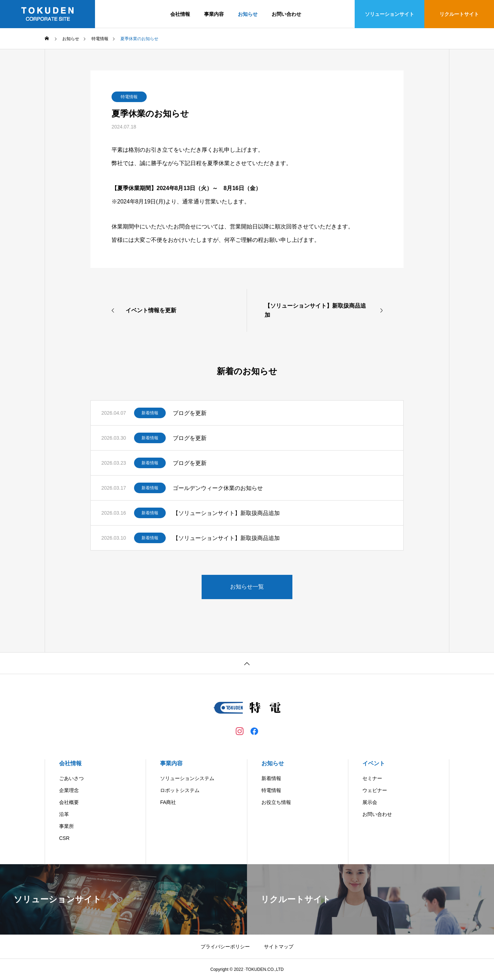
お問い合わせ (286, 14)
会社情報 (180, 14)
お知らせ (248, 14)
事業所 (66, 826)
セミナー (372, 778)
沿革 (64, 814)
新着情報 (150, 413)
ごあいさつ (71, 778)
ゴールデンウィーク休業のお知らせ (218, 488)
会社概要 (69, 802)
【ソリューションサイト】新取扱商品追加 (226, 513)
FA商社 (168, 802)
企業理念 (69, 790)
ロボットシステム (180, 790)
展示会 (370, 802)
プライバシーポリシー (225, 947)
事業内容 (214, 14)
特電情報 (129, 97)
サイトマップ (279, 947)
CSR (64, 838)
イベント (374, 763)
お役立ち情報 (276, 802)
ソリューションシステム (187, 778)
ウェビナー (375, 790)
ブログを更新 (190, 413)
